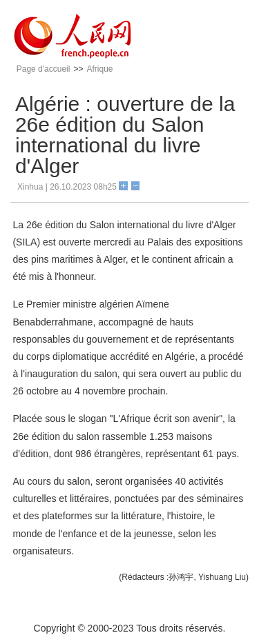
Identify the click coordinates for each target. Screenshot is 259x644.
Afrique (99, 69)
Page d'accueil (44, 69)
